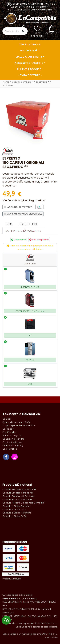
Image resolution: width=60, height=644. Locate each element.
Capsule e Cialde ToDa (14, 516)
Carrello (52, 30)
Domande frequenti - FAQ (16, 422)
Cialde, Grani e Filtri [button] (29, 57)
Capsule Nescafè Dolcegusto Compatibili (24, 503)
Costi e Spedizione (12, 442)
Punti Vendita (9, 432)
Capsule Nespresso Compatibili (19, 489)
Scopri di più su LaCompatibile (19, 425)
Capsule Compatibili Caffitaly (18, 496)
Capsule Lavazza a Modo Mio (18, 493)
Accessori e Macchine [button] (29, 63)
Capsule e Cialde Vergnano (17, 513)
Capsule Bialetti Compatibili (17, 499)
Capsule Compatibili (23, 82)
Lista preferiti (37, 31)
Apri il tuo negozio (12, 435)
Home (6, 82)
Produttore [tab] (28, 224)
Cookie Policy (10, 449)
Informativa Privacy (13, 445)
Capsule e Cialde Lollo (14, 509)
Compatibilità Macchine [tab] (23, 231)
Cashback (8, 429)
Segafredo (43, 82)
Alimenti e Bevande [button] (29, 69)
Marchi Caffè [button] (29, 51)
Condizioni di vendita (13, 439)
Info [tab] (9, 224)
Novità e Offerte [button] (29, 75)
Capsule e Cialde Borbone (16, 506)
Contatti (7, 419)
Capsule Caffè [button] (29, 44)
